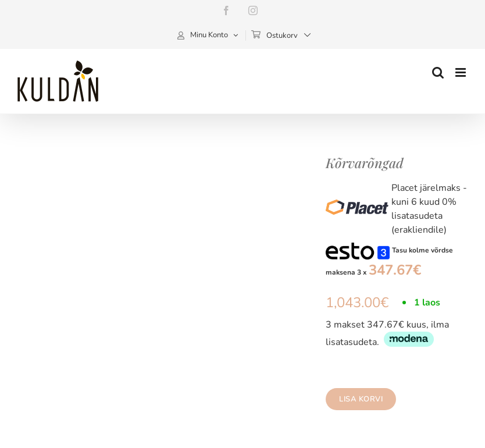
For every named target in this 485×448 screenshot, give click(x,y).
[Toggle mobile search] (438, 72)
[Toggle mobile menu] (461, 72)
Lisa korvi (361, 399)
